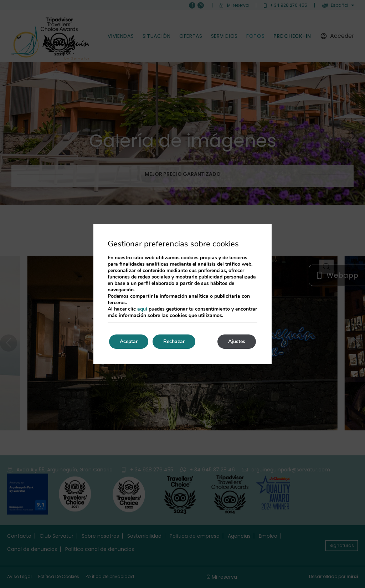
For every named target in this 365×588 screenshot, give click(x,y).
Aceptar (129, 341)
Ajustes (237, 341)
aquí (142, 309)
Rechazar (174, 341)
